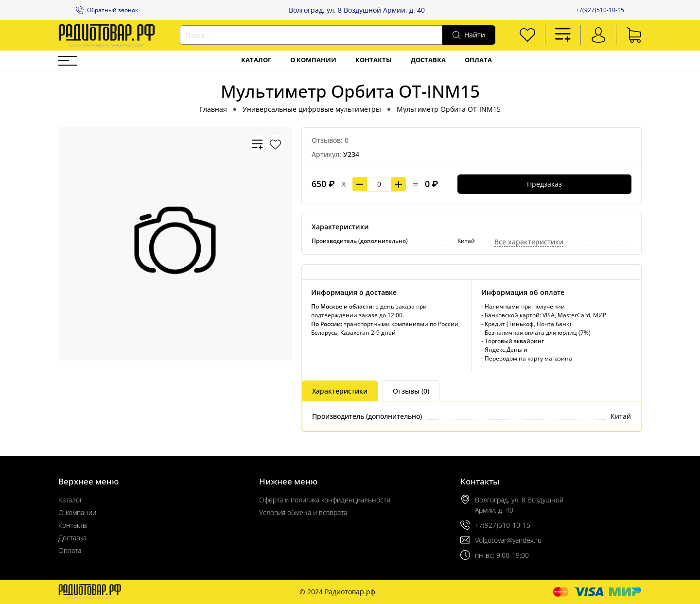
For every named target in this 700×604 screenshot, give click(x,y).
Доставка (428, 60)
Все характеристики (529, 242)
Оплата (478, 60)
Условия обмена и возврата (303, 512)
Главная (213, 109)
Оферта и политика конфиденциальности (325, 500)
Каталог (256, 60)
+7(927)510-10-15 (600, 10)
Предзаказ (544, 184)
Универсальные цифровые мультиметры (312, 109)
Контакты (374, 60)
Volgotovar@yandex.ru (508, 540)
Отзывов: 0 (330, 140)
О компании (313, 60)
